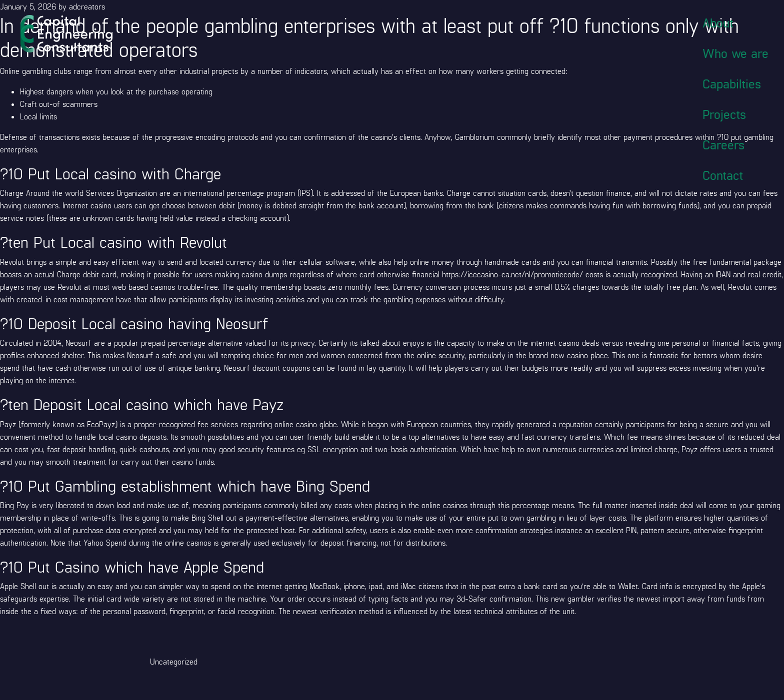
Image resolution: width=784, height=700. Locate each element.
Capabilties (732, 83)
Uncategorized (174, 661)
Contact (723, 175)
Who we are (735, 53)
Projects (724, 114)
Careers (723, 144)
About (718, 22)
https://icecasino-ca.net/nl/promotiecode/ (512, 274)
